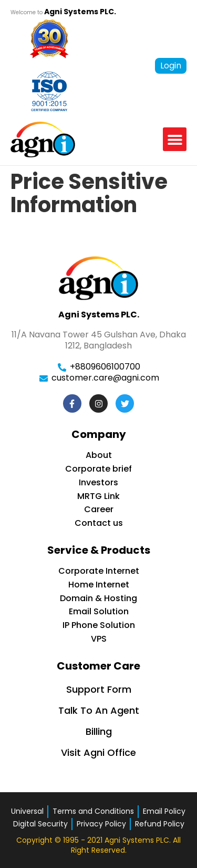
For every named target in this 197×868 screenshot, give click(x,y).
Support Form (99, 689)
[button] (175, 139)
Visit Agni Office (98, 752)
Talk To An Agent (99, 710)
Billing (99, 731)
